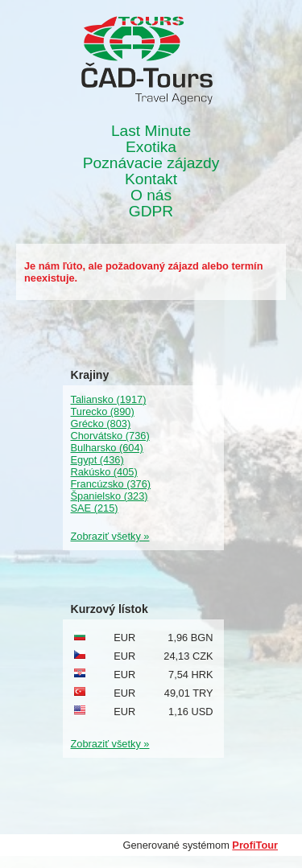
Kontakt (151, 179)
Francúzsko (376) (111, 484)
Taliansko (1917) (109, 399)
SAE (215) (95, 508)
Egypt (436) (97, 460)
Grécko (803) (101, 424)
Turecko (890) (103, 411)
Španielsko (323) (110, 496)
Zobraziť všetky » (110, 536)
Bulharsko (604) (107, 448)
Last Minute (151, 131)
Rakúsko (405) (104, 472)
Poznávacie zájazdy (151, 163)
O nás (151, 195)
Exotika (151, 147)
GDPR (151, 212)
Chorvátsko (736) (110, 436)
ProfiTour (255, 845)
